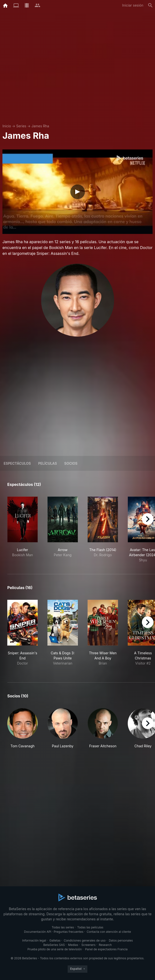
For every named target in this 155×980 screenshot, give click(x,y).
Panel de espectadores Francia (106, 949)
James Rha (40, 126)
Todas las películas (90, 927)
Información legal (34, 940)
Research (105, 945)
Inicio (7, 126)
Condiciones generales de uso (85, 940)
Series (21, 126)
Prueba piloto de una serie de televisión (55, 949)
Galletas (55, 940)
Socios (71, 463)
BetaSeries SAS (54, 945)
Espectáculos (17, 463)
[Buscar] (150, 5)
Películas (48, 463)
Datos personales (121, 940)
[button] (23, 731)
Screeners (89, 945)
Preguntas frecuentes (69, 932)
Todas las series (63, 927)
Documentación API (38, 932)
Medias (73, 945)
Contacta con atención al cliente (109, 932)
